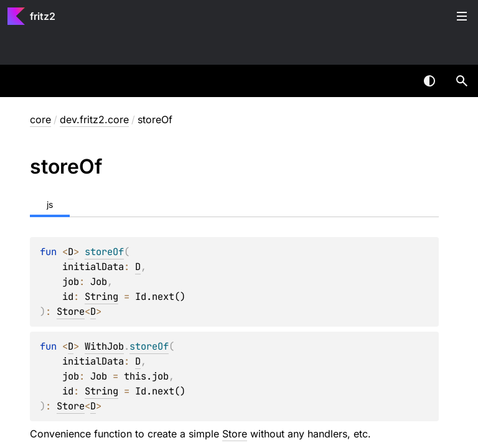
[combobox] (397, 81)
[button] (462, 81)
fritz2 (43, 16)
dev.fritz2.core (94, 119)
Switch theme (429, 81)
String (101, 296)
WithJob (104, 346)
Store (71, 311)
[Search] (462, 81)
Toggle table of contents (462, 16)
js (50, 204)
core (40, 119)
